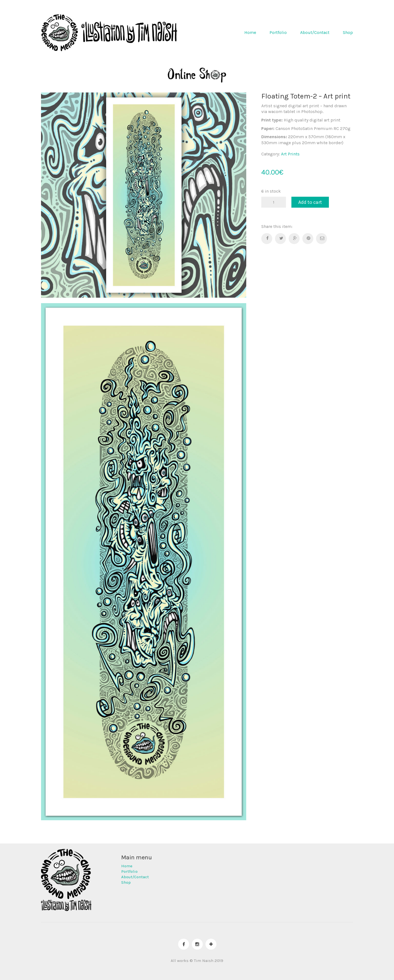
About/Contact (315, 32)
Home (250, 32)
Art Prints (290, 154)
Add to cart (310, 202)
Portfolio (278, 32)
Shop (348, 32)
